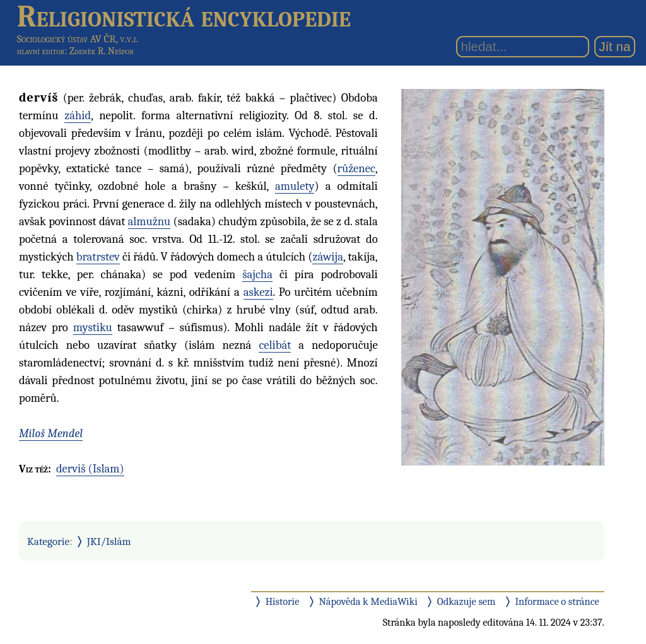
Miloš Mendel (51, 433)
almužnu (150, 221)
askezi (258, 292)
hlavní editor (41, 51)
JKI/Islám (109, 541)
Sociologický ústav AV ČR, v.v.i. (78, 39)
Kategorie (48, 541)
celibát (275, 345)
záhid (78, 115)
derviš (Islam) (90, 469)
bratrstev (98, 257)
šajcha (257, 274)
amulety (295, 186)
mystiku (93, 327)
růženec (356, 168)
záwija (328, 257)
